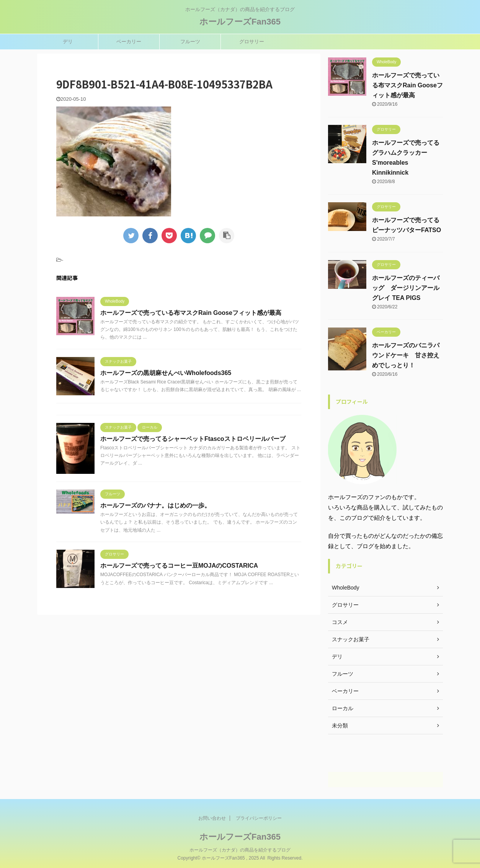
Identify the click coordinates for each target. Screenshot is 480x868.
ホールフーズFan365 (240, 22)
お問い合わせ (212, 818)
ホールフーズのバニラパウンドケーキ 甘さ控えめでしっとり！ (406, 355)
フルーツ (190, 42)
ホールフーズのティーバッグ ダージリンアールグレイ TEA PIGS (406, 288)
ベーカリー (129, 42)
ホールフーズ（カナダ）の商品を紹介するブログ (240, 850)
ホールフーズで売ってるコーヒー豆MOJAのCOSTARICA (179, 566)
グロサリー (252, 42)
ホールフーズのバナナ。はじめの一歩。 (155, 505)
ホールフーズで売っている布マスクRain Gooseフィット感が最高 (191, 313)
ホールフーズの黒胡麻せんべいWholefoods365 (166, 373)
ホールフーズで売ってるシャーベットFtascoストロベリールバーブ (193, 439)
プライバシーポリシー (259, 818)
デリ (68, 42)
